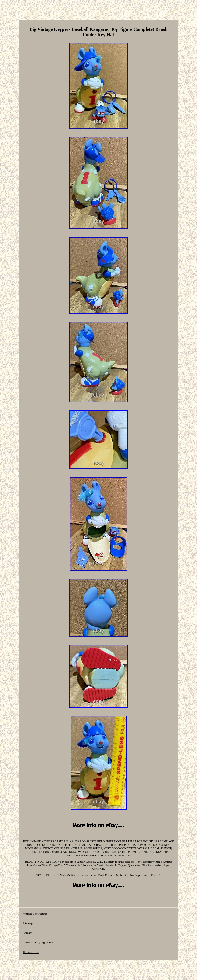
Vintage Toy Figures (35, 914)
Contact (27, 933)
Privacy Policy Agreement (39, 942)
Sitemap (28, 923)
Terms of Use (31, 952)
